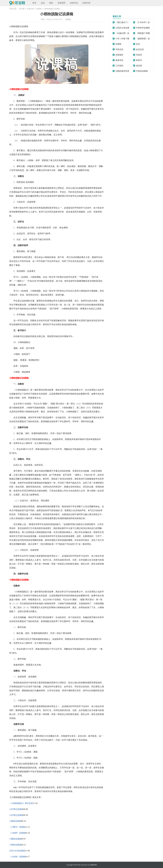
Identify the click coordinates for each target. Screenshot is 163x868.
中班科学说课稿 (143, 28)
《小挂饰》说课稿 (17, 857)
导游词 (139, 55)
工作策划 (119, 66)
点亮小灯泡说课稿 (17, 851)
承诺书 (139, 60)
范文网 (22, 9)
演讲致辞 (62, 3)
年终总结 (119, 49)
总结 (43, 3)
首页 (34, 3)
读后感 (139, 66)
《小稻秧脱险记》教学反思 (21, 803)
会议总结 (140, 49)
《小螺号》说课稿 (17, 827)
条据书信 (74, 3)
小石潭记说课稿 (16, 809)
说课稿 (39, 9)
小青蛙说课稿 (15, 845)
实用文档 (86, 3)
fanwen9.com (86, 865)
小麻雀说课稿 (15, 821)
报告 (51, 3)
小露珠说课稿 (15, 839)
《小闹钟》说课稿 (17, 833)
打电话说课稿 (142, 71)
